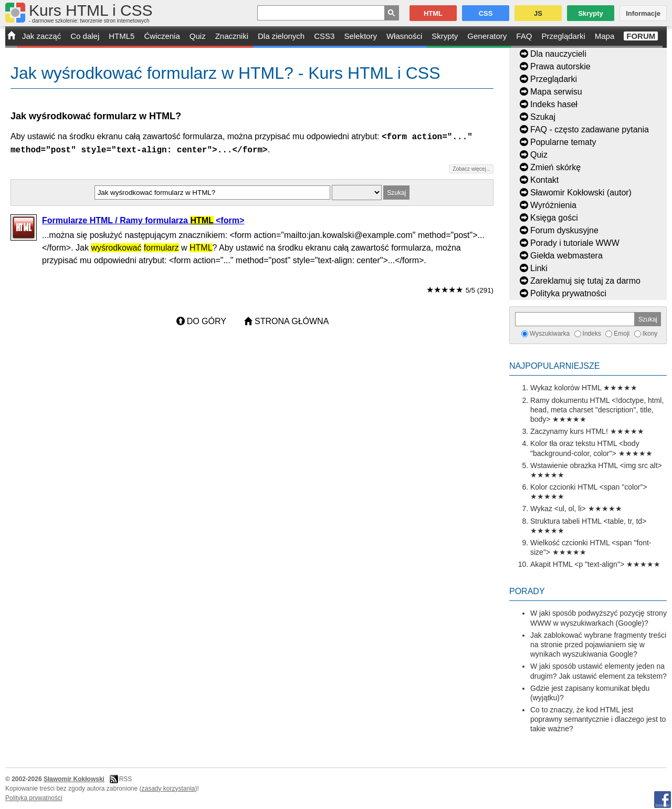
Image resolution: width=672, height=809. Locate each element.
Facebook (663, 800)
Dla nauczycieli (558, 54)
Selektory (360, 36)
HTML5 (122, 36)
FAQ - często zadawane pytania (590, 129)
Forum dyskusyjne (564, 230)
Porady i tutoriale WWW (575, 243)
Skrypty (445, 36)
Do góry (207, 321)
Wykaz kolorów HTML (566, 388)
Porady (527, 591)
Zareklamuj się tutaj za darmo (585, 281)
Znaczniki (232, 36)
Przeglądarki (563, 36)
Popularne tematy (563, 142)
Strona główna (292, 321)
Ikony (650, 334)
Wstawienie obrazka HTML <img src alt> (596, 465)
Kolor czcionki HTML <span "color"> (589, 487)
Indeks (592, 334)
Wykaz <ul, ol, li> (558, 509)
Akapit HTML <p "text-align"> (577, 564)
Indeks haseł (554, 104)
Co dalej (85, 36)
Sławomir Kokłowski (74, 779)
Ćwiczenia (162, 36)
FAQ (524, 36)
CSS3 (324, 36)
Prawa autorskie (560, 66)
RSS (126, 779)
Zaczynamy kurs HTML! (569, 431)
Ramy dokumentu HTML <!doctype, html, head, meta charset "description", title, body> (597, 410)
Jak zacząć (41, 36)
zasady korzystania (169, 789)
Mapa (605, 36)
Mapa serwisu (556, 92)
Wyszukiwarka (550, 334)
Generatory (487, 36)
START (11, 37)
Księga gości (554, 218)
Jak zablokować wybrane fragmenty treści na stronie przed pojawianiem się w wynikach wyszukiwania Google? (598, 645)
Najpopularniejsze (554, 366)
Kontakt (544, 180)
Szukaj (543, 117)
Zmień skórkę (555, 167)
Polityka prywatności (568, 293)
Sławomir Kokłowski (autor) (581, 193)
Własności (404, 36)
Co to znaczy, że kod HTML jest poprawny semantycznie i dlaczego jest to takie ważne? (598, 719)
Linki (539, 268)
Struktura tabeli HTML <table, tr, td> (588, 521)
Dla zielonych (281, 36)
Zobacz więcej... (471, 169)
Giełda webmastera (566, 256)
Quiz (198, 36)
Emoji (622, 334)
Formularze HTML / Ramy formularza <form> (143, 220)
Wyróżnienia (553, 205)
